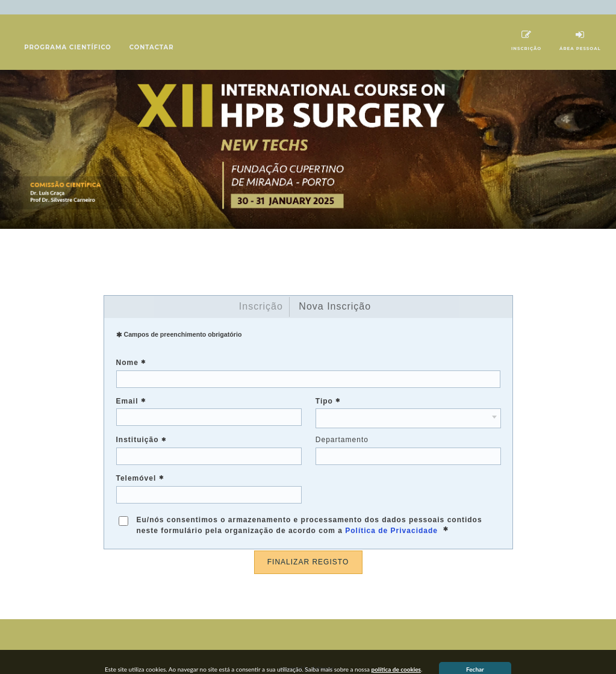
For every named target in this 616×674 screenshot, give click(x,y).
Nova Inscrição (335, 292)
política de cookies (397, 655)
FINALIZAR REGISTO (308, 548)
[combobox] (408, 404)
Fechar (475, 655)
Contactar (152, 33)
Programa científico (68, 33)
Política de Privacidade (391, 516)
